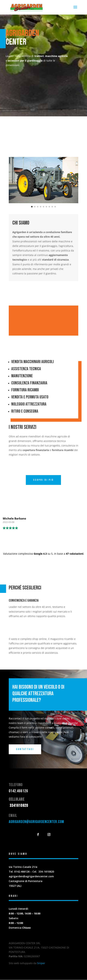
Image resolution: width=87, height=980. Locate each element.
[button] (12, 180)
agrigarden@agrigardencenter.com (36, 822)
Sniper (41, 963)
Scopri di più (43, 480)
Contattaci (25, 749)
